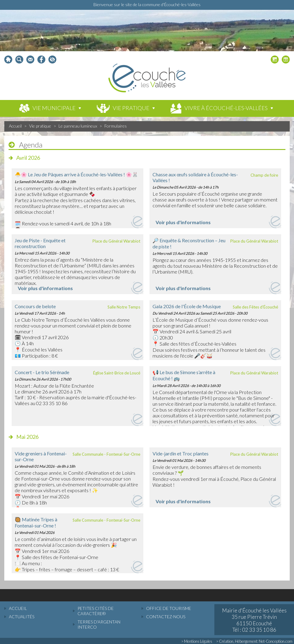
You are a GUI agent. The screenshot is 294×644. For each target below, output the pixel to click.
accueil (18, 608)
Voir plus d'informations (183, 222)
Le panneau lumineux (78, 126)
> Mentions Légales (197, 641)
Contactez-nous (166, 617)
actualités (22, 617)
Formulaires (116, 126)
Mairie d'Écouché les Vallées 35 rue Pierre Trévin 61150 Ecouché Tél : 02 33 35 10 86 (254, 620)
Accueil (15, 126)
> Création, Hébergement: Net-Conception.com (254, 641)
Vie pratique (40, 126)
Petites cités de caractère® (96, 611)
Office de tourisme (169, 608)
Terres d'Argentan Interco (99, 624)
